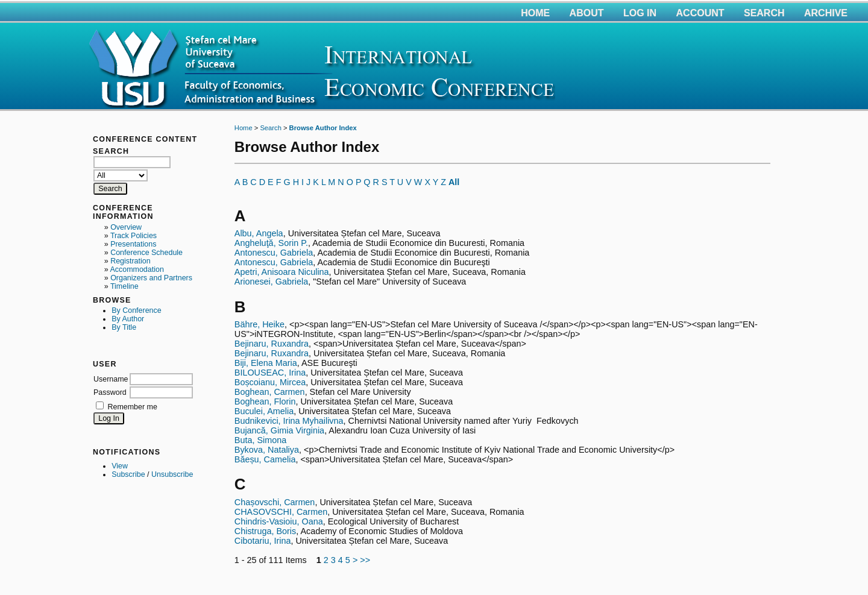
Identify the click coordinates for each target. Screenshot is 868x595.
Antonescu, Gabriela (274, 253)
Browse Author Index (323, 128)
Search (764, 13)
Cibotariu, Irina (263, 541)
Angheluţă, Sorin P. (271, 243)
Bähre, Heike (259, 324)
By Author (128, 319)
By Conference (136, 310)
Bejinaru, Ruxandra (272, 344)
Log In (640, 13)
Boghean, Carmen (270, 392)
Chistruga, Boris (265, 531)
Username (111, 379)
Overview (126, 227)
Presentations (133, 244)
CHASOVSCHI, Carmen (281, 512)
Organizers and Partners (151, 278)
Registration (131, 261)
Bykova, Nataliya (267, 450)
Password (110, 392)
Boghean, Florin (265, 401)
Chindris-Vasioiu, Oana (279, 521)
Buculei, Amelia (264, 411)
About (587, 13)
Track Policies (134, 236)
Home (535, 13)
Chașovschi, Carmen (275, 502)
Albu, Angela (259, 233)
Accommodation (137, 269)
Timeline (124, 286)
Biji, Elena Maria (266, 363)
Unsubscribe (172, 474)
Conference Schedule (146, 253)
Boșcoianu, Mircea (270, 382)
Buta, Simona (260, 440)
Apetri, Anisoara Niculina (282, 272)
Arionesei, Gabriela (271, 282)
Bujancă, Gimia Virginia (279, 430)
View (120, 466)
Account (700, 13)
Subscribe (128, 474)
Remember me (132, 407)
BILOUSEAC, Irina (270, 373)
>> (365, 560)
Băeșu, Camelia (265, 459)
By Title (124, 327)
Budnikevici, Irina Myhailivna (289, 421)
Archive (826, 13)
